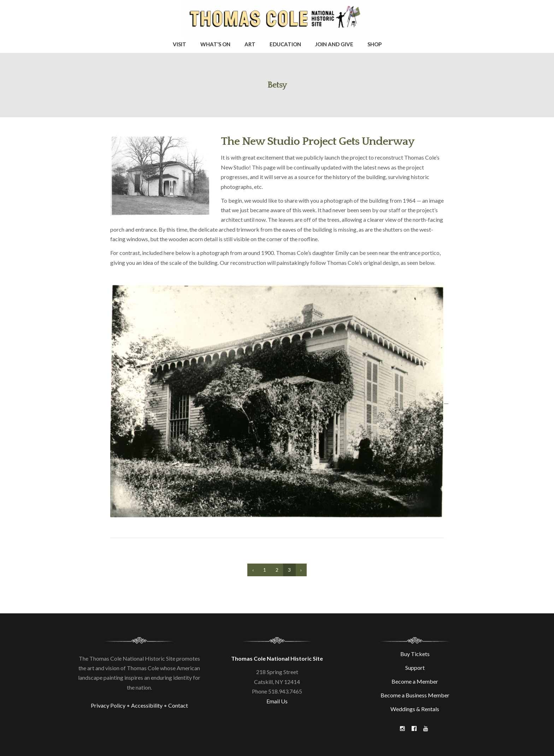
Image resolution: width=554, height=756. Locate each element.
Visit (179, 44)
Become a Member (415, 681)
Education (285, 44)
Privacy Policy (108, 705)
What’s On (215, 44)
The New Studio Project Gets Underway (318, 141)
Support (415, 668)
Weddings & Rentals (415, 709)
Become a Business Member (415, 695)
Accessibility (147, 705)
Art (250, 44)
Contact (178, 705)
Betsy (277, 85)
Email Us (277, 701)
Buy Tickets (415, 654)
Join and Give (334, 44)
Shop (375, 44)
